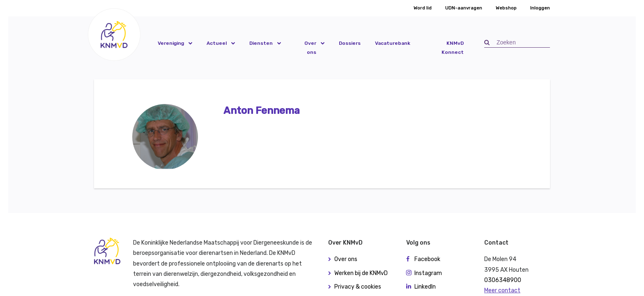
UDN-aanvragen (464, 8)
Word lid (423, 8)
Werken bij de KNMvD (361, 273)
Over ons (310, 48)
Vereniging (171, 43)
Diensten (261, 43)
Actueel (217, 43)
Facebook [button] (427, 259)
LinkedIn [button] (425, 287)
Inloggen (540, 8)
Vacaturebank (393, 43)
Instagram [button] (428, 273)
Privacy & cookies (358, 287)
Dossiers (350, 43)
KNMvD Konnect (453, 48)
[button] (114, 34)
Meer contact (502, 290)
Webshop (506, 8)
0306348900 (503, 280)
